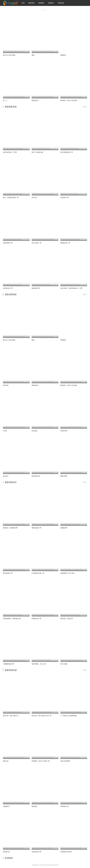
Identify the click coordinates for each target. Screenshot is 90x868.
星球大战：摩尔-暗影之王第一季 (42, 716)
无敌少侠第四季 (65, 761)
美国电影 (41, 3)
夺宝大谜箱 (64, 664)
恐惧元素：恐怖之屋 (67, 619)
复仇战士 (6, 476)
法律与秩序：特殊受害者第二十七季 (71, 288)
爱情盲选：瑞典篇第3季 (10, 528)
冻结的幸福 (64, 431)
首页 (23, 3)
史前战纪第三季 (36, 852)
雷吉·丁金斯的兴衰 (37, 152)
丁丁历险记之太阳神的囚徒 (69, 716)
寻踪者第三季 (64, 198)
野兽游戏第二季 (8, 573)
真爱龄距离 (64, 528)
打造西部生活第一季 (38, 573)
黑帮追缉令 (35, 385)
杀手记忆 (34, 198)
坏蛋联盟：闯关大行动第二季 (41, 761)
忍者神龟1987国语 (66, 852)
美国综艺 (51, 3)
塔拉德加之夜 (36, 476)
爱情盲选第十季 (36, 528)
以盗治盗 (34, 431)
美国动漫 (61, 3)
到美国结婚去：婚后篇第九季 (12, 619)
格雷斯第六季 (36, 288)
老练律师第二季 (8, 243)
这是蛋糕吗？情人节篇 (67, 573)
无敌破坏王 (6, 806)
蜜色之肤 (6, 761)
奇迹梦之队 (6, 852)
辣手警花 (6, 385)
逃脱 (33, 55)
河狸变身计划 (64, 806)
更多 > (85, 107)
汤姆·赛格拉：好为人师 (39, 664)
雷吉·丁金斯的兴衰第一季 (11, 198)
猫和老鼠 (34, 806)
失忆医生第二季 (8, 288)
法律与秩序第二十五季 (10, 152)
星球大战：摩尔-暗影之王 (11, 716)
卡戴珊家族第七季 (8, 664)
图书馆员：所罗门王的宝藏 (69, 385)
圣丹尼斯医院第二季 (67, 152)
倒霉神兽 (63, 55)
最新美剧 (31, 3)
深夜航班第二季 (65, 243)
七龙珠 (5, 431)
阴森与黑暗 (64, 476)
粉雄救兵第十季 (36, 619)
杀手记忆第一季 (36, 243)
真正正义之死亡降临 (9, 55)
